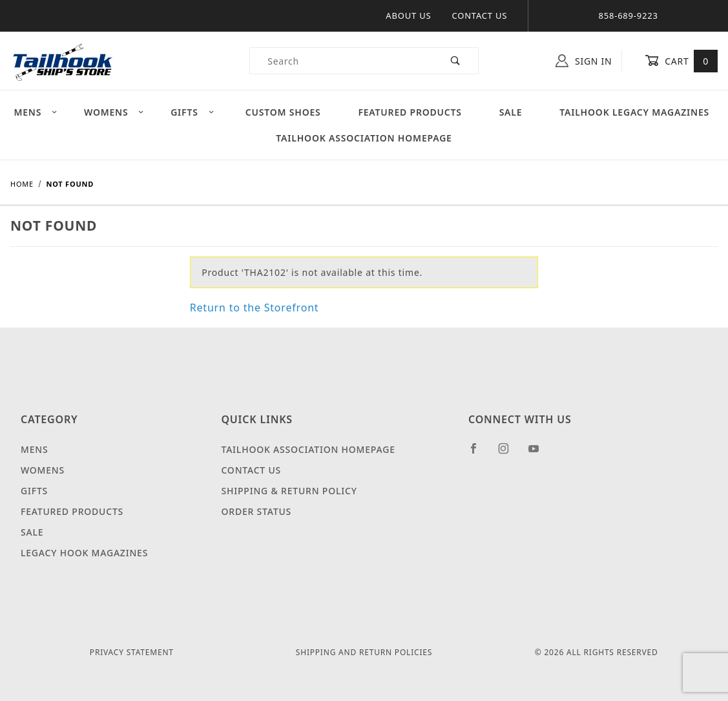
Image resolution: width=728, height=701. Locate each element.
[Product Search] (342, 61)
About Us (408, 16)
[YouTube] (539, 454)
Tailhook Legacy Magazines (634, 112)
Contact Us (479, 16)
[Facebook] (479, 454)
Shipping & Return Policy (289, 491)
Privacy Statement (132, 652)
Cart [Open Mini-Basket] (681, 61)
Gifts (192, 112)
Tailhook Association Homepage (364, 138)
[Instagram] (509, 454)
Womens (114, 112)
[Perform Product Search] (456, 61)
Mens (36, 112)
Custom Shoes (283, 112)
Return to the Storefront (255, 308)
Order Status (256, 511)
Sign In (584, 61)
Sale (511, 112)
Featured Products (410, 112)
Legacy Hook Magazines (84, 553)
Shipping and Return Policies (364, 652)
